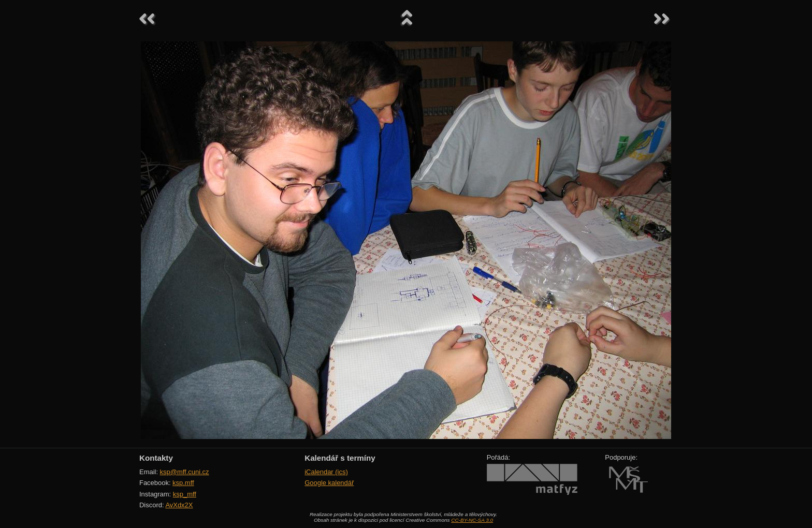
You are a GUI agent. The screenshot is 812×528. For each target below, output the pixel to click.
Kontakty (156, 458)
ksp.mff (183, 483)
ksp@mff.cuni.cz (185, 472)
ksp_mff (185, 494)
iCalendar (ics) (326, 472)
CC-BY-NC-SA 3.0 (472, 520)
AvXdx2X (179, 505)
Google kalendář (329, 483)
